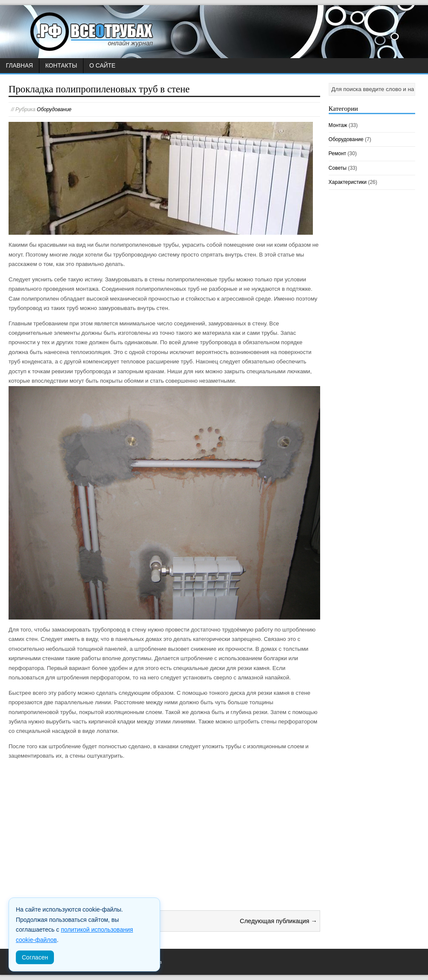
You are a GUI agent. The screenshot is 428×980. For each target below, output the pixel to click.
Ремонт (337, 153)
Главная (19, 66)
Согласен (35, 957)
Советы (338, 168)
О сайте (103, 66)
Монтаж (338, 125)
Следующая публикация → (278, 921)
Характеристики (348, 182)
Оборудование (54, 109)
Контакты (61, 66)
